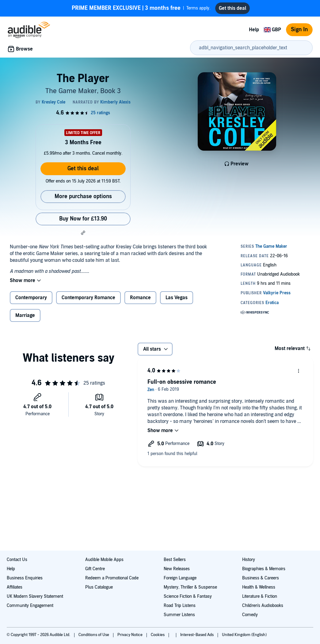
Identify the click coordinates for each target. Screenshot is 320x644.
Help (254, 30)
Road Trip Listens (180, 606)
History (249, 560)
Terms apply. (141, 8)
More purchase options (83, 196)
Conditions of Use (94, 635)
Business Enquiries (25, 578)
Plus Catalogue (99, 587)
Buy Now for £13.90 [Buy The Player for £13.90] (83, 219)
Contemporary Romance (88, 298)
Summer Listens (179, 615)
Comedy (250, 615)
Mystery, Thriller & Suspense (190, 587)
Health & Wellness (259, 587)
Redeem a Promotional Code (112, 578)
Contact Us (17, 560)
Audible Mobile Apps (104, 560)
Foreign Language (180, 578)
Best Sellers (175, 560)
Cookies (158, 635)
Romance (140, 298)
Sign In (299, 30)
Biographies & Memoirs (264, 569)
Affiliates (15, 587)
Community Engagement (30, 606)
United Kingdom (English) (244, 635)
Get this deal (83, 169)
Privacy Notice (130, 635)
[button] (83, 233)
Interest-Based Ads (197, 635)
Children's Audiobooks (263, 606)
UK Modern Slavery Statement (35, 596)
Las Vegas (177, 298)
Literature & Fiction (260, 596)
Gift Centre (95, 569)
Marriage (25, 315)
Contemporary (31, 298)
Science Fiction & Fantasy (188, 596)
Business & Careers (261, 578)
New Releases (177, 569)
